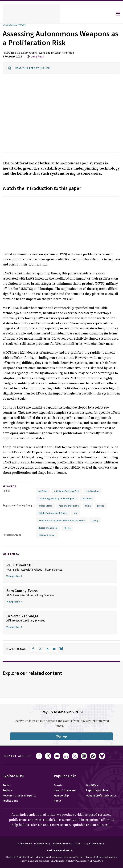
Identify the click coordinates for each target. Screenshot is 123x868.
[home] (31, 14)
